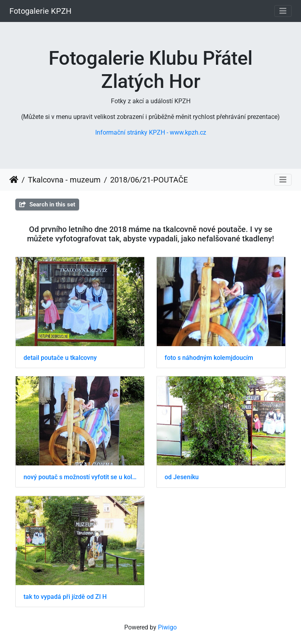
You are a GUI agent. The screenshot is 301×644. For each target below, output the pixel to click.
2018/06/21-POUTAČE (149, 180)
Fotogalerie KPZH (40, 11)
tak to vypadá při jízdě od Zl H (65, 597)
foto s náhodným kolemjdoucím (209, 358)
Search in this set (47, 204)
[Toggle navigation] (283, 11)
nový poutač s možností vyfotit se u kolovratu (80, 477)
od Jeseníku (182, 477)
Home (14, 180)
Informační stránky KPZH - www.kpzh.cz (151, 132)
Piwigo (167, 627)
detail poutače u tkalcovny (60, 358)
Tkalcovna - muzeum (64, 180)
